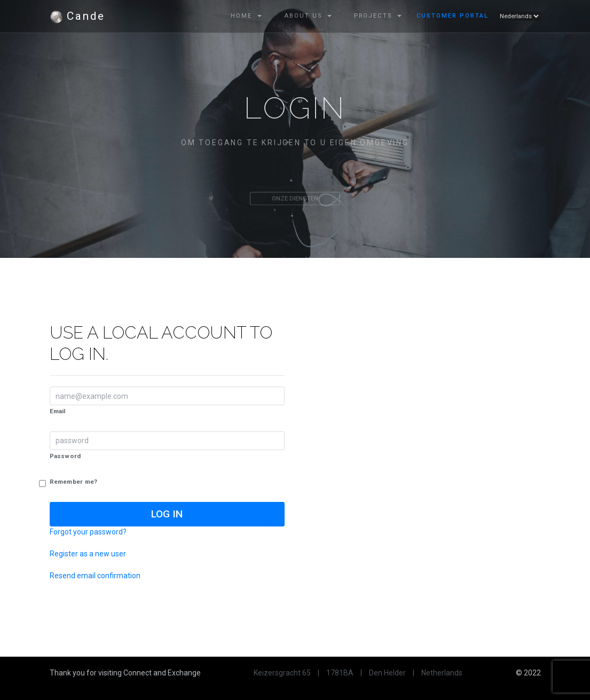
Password (65, 456)
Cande (77, 17)
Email (58, 411)
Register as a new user (88, 554)
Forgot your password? (88, 532)
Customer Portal (453, 16)
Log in (167, 514)
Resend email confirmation (95, 576)
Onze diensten (295, 202)
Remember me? (74, 482)
